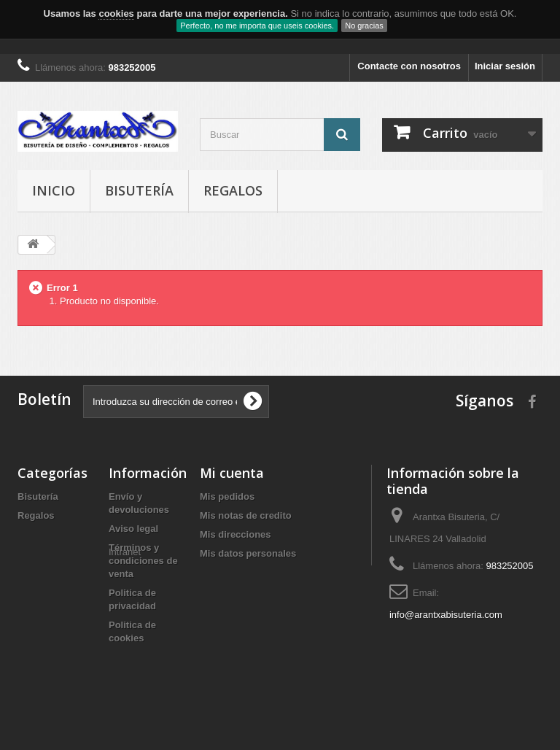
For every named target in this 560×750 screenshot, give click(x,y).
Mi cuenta (232, 473)
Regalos (233, 190)
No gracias (364, 26)
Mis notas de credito (246, 515)
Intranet (125, 664)
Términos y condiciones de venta (143, 561)
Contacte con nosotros (409, 66)
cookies (116, 13)
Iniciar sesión (505, 66)
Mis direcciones (236, 534)
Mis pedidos (227, 496)
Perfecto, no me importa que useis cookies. (257, 26)
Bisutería (139, 190)
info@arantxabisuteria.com (446, 615)
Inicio (54, 190)
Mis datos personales (248, 553)
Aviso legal (133, 529)
